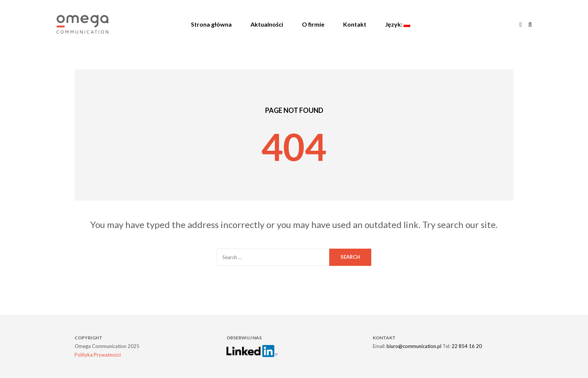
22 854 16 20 (467, 346)
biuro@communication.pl (414, 346)
